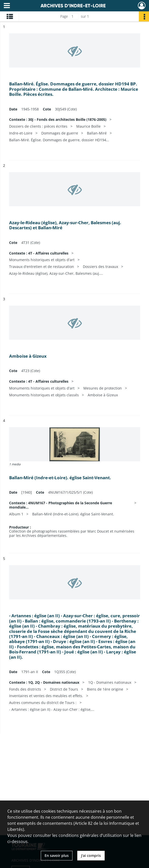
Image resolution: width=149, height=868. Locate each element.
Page (64, 16)
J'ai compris (91, 855)
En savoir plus (57, 855)
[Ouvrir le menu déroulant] (7, 6)
